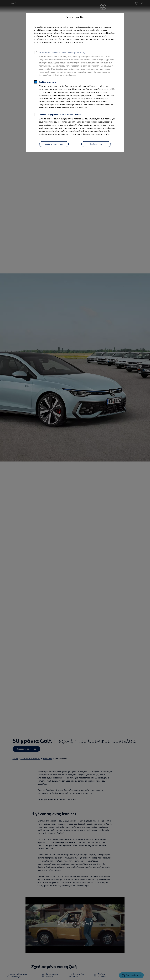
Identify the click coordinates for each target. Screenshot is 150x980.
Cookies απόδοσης (45, 82)
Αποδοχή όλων (96, 144)
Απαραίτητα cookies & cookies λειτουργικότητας (60, 53)
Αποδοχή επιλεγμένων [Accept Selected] (54, 144)
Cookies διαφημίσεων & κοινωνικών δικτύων (58, 115)
